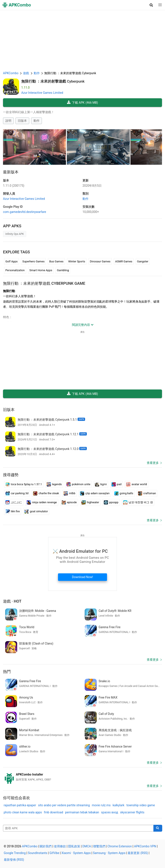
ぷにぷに (14, 502)
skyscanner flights (132, 812)
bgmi (101, 484)
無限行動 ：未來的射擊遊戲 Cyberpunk (53, 81)
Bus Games (56, 261)
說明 (8, 121)
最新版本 (11, 172)
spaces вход (110, 812)
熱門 (7, 672)
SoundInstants (38, 853)
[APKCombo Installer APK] (82, 777)
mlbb (69, 493)
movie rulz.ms (101, 805)
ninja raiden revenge (42, 502)
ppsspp (111, 502)
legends (54, 484)
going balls (124, 493)
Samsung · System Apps (109, 853)
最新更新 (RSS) (138, 853)
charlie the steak (46, 493)
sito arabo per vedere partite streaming (64, 805)
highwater (90, 502)
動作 (37, 121)
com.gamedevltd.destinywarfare (24, 212)
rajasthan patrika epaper (20, 805)
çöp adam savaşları (95, 493)
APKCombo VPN (145, 846)
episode (69, 502)
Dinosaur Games (100, 261)
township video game (141, 805)
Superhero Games (33, 261)
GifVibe (54, 853)
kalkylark (118, 805)
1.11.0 (14, 186)
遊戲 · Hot (12, 601)
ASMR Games (124, 261)
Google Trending (15, 853)
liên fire (13, 511)
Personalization (15, 270)
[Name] (78, 828)
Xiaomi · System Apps (76, 853)
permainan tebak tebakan (82, 812)
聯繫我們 (99, 846)
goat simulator (36, 511)
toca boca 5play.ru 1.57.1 (24, 484)
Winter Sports (77, 261)
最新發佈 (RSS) (14, 860)
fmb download (53, 812)
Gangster (143, 261)
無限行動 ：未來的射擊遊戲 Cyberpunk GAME (44, 283)
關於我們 (46, 846)
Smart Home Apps (41, 270)
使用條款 (60, 846)
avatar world (136, 484)
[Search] (158, 828)
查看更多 (153, 463)
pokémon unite (78, 484)
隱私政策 (74, 846)
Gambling (63, 270)
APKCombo (11, 73)
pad (117, 484)
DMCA (87, 846)
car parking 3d (17, 493)
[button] (151, 5)
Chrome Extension (120, 846)
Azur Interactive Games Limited (42, 93)
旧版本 (22, 121)
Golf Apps (11, 261)
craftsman (147, 493)
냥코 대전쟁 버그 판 (138, 502)
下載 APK (82, 103)
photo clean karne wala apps (23, 812)
